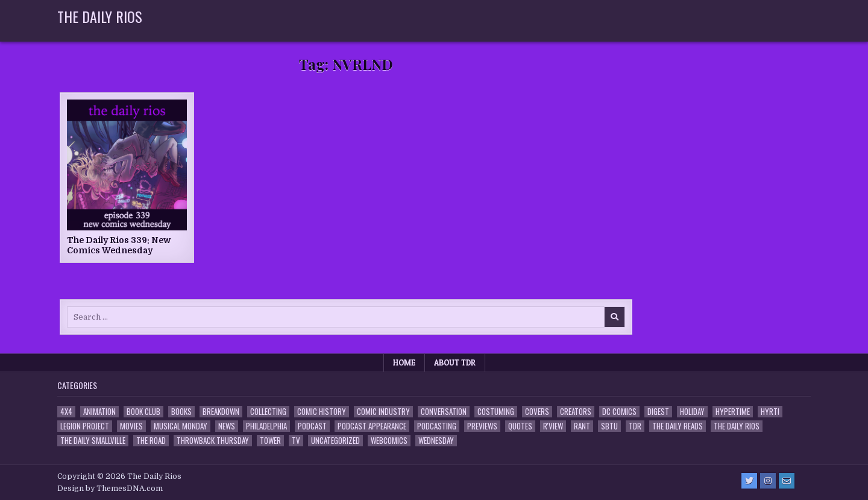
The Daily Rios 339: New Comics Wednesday (119, 245)
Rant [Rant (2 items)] (582, 426)
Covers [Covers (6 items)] (537, 412)
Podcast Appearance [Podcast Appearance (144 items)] (372, 426)
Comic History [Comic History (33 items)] (322, 412)
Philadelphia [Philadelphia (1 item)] (266, 426)
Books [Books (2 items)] (181, 412)
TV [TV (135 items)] (296, 441)
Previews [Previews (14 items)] (482, 426)
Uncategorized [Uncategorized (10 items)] (335, 441)
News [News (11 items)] (227, 426)
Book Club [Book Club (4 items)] (143, 412)
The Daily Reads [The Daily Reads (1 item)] (678, 426)
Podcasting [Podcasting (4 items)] (437, 426)
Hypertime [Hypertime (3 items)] (733, 412)
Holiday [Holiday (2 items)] (692, 412)
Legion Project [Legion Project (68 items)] (85, 426)
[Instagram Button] (768, 481)
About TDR (455, 362)
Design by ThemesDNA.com (110, 489)
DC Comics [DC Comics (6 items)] (619, 412)
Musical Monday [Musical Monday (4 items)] (181, 426)
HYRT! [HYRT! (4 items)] (770, 412)
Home (404, 362)
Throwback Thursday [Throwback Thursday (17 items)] (213, 441)
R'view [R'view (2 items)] (553, 426)
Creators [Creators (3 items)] (576, 412)
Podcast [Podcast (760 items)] (312, 426)
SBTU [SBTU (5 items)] (609, 426)
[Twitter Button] (749, 481)
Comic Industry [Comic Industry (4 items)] (383, 412)
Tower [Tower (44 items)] (270, 441)
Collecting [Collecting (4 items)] (268, 412)
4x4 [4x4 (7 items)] (66, 412)
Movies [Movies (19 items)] (131, 426)
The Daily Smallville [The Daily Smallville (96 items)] (93, 441)
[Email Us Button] (787, 481)
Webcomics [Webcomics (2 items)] (389, 441)
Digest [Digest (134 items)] (658, 412)
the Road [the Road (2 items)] (151, 441)
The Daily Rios (100, 16)
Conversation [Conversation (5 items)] (444, 412)
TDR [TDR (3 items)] (635, 426)
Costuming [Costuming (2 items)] (496, 412)
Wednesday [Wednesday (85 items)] (436, 441)
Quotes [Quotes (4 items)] (520, 426)
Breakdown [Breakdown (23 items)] (221, 412)
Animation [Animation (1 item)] (99, 412)
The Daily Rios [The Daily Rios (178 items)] (737, 426)
